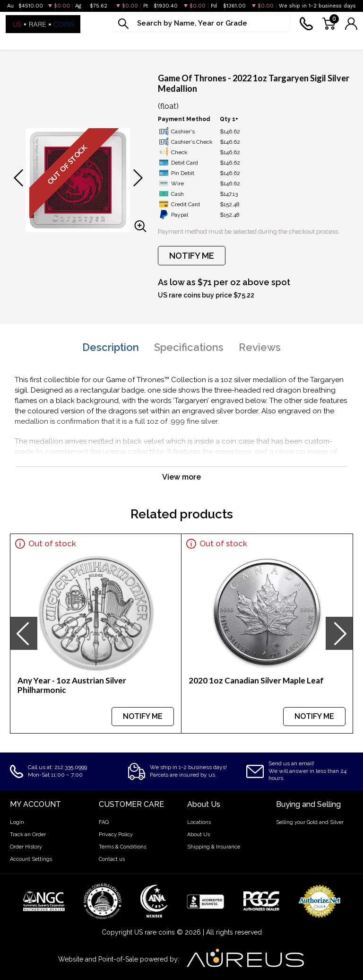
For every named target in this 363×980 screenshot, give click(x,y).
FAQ (104, 822)
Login (17, 822)
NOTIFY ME (192, 256)
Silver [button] (47, 41)
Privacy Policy (116, 835)
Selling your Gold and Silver (310, 822)
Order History (26, 847)
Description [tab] (111, 347)
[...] (202, 23)
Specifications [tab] (189, 347)
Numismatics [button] (245, 41)
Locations (199, 822)
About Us (199, 835)
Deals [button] (292, 41)
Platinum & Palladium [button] (108, 41)
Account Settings (31, 859)
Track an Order (28, 835)
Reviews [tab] (260, 347)
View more (181, 477)
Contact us (112, 859)
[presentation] (24, 633)
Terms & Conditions (122, 847)
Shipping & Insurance (214, 847)
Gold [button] (14, 41)
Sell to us (341, 41)
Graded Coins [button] (184, 41)
